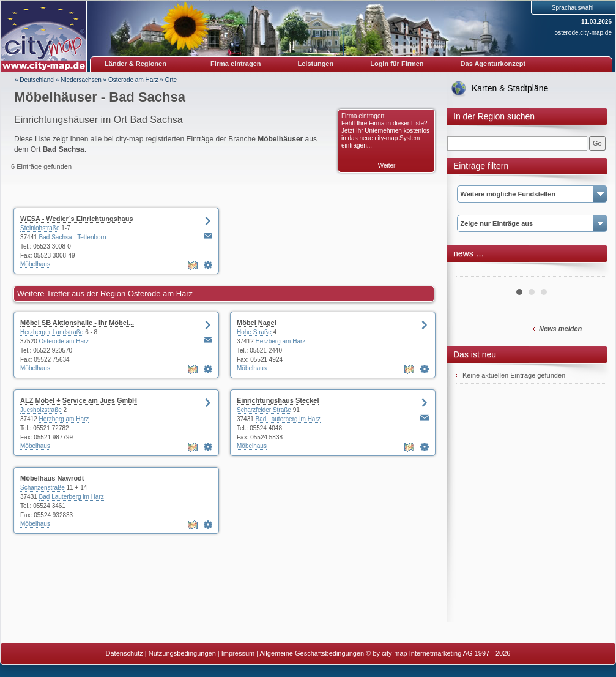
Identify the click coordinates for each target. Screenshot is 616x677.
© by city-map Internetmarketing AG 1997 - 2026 (438, 653)
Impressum (238, 653)
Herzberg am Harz (281, 341)
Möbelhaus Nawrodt (52, 478)
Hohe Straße (254, 332)
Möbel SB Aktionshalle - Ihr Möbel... (77, 323)
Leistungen (316, 64)
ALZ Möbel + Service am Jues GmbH (79, 400)
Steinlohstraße (40, 228)
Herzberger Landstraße (52, 332)
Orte (171, 80)
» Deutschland (34, 80)
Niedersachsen (81, 80)
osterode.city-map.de (583, 33)
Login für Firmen (397, 64)
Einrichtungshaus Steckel (278, 400)
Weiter (387, 166)
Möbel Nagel (257, 323)
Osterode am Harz (133, 80)
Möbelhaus (35, 264)
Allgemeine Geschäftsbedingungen (312, 653)
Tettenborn (91, 237)
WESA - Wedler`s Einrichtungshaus (77, 219)
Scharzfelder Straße (264, 410)
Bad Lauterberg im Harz (288, 419)
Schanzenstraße (43, 488)
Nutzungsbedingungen (182, 653)
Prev (472, 272)
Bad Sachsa (56, 237)
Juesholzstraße (41, 410)
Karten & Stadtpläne (510, 88)
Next (590, 272)
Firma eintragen (236, 64)
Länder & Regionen (135, 64)
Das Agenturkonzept (493, 64)
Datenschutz (124, 653)
